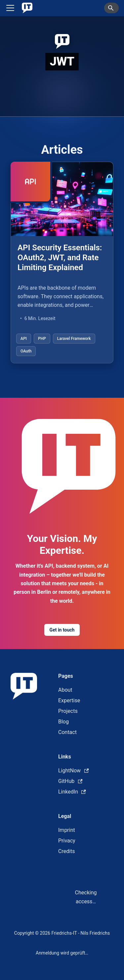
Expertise (69, 700)
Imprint (67, 830)
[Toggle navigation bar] (10, 8)
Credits (67, 851)
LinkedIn (72, 792)
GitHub (70, 781)
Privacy (67, 841)
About (65, 690)
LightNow (73, 771)
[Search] (111, 8)
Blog (63, 722)
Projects (68, 711)
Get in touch (62, 630)
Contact (67, 732)
